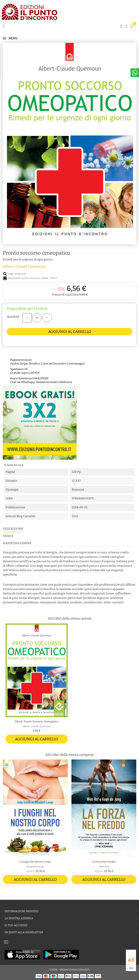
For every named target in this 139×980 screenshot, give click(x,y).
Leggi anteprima (14, 274)
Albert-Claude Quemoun (24, 266)
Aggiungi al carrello (70, 332)
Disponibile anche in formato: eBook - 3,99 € (30, 278)
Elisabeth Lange (35, 867)
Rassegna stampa (17, 543)
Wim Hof (104, 867)
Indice (8, 536)
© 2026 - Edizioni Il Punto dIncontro (69, 970)
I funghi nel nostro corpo (35, 862)
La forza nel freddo (104, 862)
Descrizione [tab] (13, 529)
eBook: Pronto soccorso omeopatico (37, 722)
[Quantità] (27, 318)
